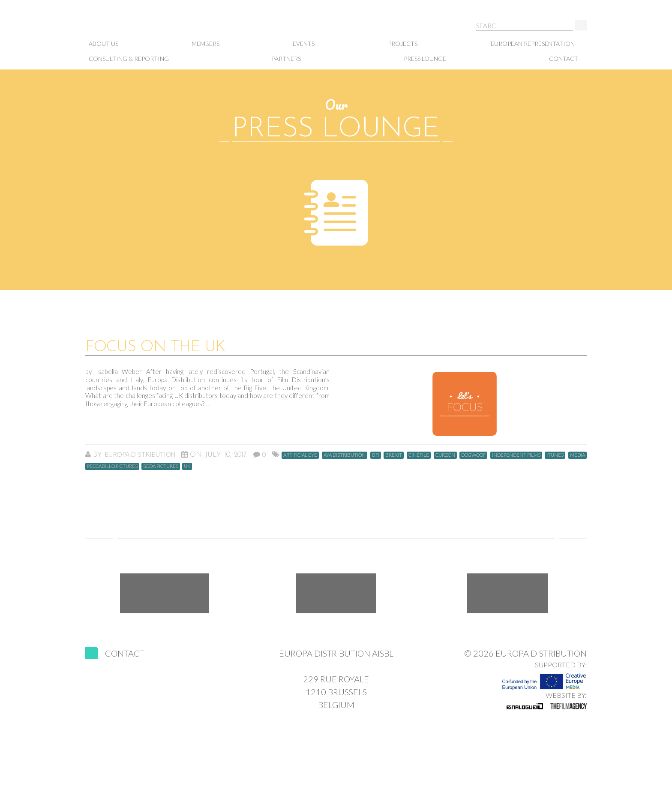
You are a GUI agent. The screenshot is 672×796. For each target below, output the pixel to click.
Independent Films (516, 455)
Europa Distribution (128, 26)
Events (304, 44)
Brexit (394, 455)
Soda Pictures (161, 466)
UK (187, 466)
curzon (445, 455)
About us (103, 44)
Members (205, 44)
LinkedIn (507, 593)
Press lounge (425, 59)
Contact (564, 59)
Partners (286, 59)
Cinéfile (419, 455)
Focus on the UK (155, 347)
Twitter (336, 593)
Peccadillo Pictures (112, 466)
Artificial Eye (300, 455)
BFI (376, 455)
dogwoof (473, 455)
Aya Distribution (345, 455)
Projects (403, 44)
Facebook (165, 593)
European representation (533, 44)
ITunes (555, 455)
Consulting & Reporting (129, 59)
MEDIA (577, 455)
